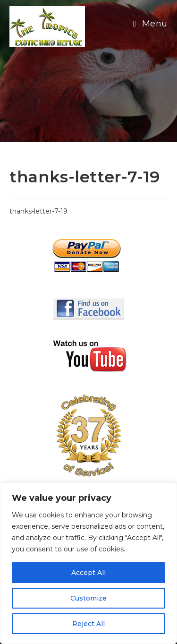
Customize (88, 598)
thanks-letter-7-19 (38, 211)
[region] (88, 563)
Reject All (88, 624)
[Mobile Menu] (150, 24)
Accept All (88, 573)
